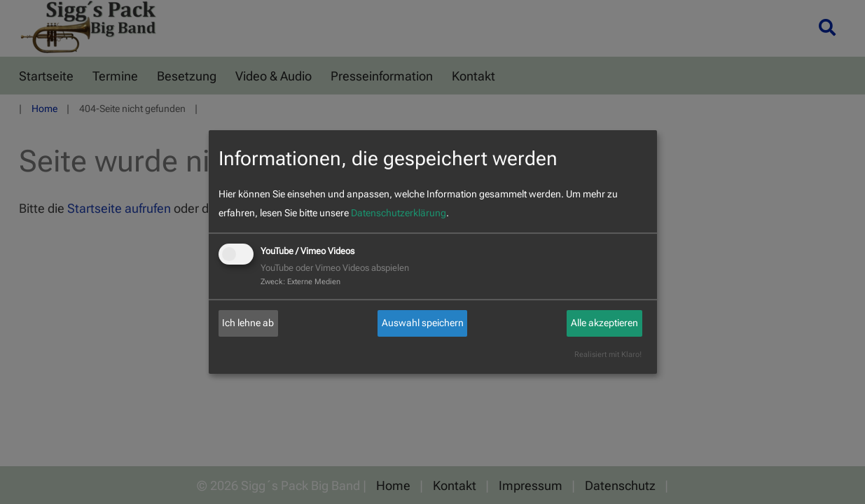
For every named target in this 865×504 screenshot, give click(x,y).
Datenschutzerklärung (399, 213)
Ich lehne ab (248, 323)
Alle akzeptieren (604, 323)
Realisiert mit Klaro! (608, 355)
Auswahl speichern (423, 323)
